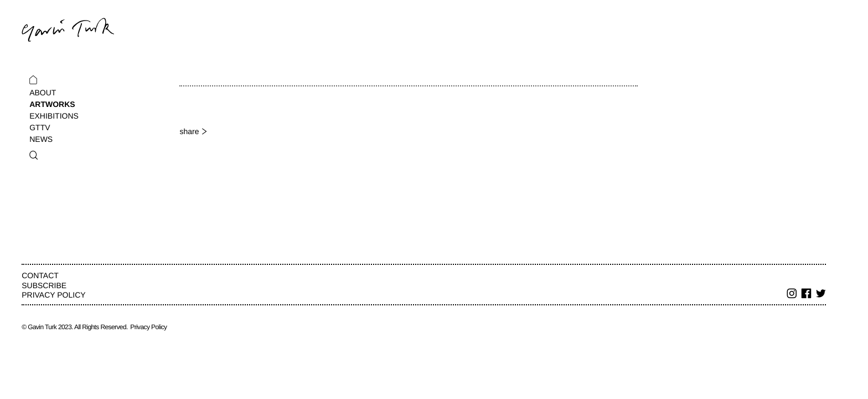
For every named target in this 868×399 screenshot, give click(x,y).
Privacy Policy (53, 295)
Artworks (52, 104)
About (43, 93)
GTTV (40, 127)
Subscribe (44, 285)
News (41, 139)
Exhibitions (54, 116)
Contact (40, 275)
